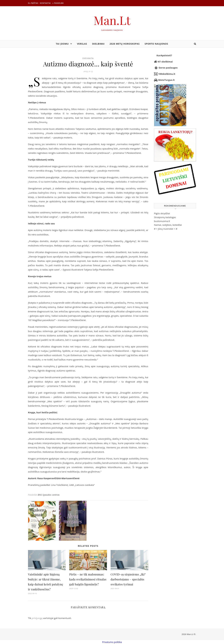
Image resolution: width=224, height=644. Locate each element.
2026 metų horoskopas (125, 44)
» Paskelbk (58, 3)
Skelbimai (98, 44)
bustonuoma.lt (162, 221)
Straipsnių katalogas (165, 217)
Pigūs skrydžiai (162, 213)
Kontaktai (45, 3)
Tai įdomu (62, 44)
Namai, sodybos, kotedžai (168, 225)
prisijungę (37, 618)
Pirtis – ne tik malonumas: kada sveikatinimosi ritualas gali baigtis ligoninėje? (88, 579)
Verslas (82, 44)
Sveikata (88, 58)
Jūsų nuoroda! (166, 229)
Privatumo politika (112, 642)
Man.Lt (112, 20)
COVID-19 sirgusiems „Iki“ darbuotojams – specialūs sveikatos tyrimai (128, 579)
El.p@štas (33, 3)
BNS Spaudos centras (49, 495)
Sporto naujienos (156, 44)
